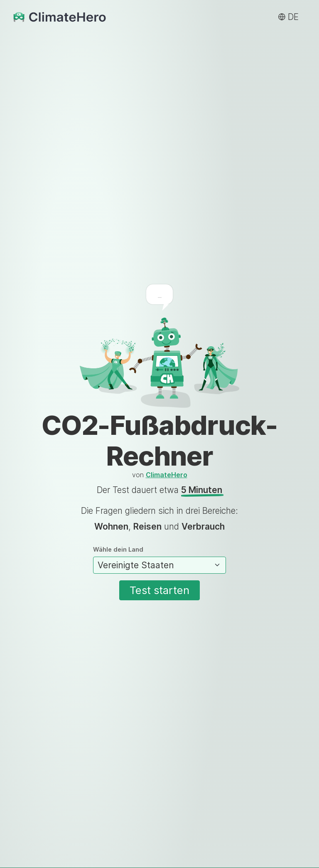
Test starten (159, 590)
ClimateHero (167, 475)
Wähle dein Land (159, 560)
